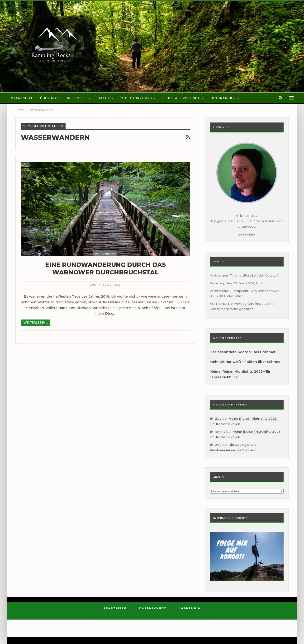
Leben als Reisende (181, 98)
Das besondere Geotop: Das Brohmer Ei (245, 352)
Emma (220, 432)
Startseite (22, 98)
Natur (104, 98)
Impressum (190, 608)
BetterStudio (192, 631)
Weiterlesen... (36, 322)
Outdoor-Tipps (136, 98)
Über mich (50, 98)
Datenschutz (153, 608)
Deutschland (105, 254)
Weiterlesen (247, 235)
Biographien (223, 98)
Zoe (218, 418)
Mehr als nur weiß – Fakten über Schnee (245, 362)
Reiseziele (77, 98)
